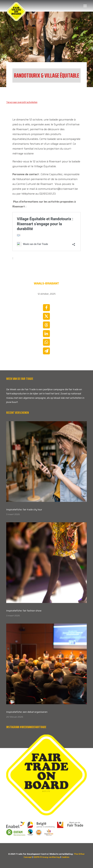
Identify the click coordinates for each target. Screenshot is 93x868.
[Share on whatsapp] (46, 342)
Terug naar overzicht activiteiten (22, 102)
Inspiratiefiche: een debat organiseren (27, 712)
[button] (85, 6)
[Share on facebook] (46, 308)
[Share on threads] (46, 325)
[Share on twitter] (46, 316)
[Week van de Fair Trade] (16, 6)
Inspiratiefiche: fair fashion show (24, 611)
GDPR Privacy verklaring (47, 857)
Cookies (65, 857)
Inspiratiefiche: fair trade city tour (24, 509)
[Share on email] (46, 351)
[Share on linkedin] (46, 334)
